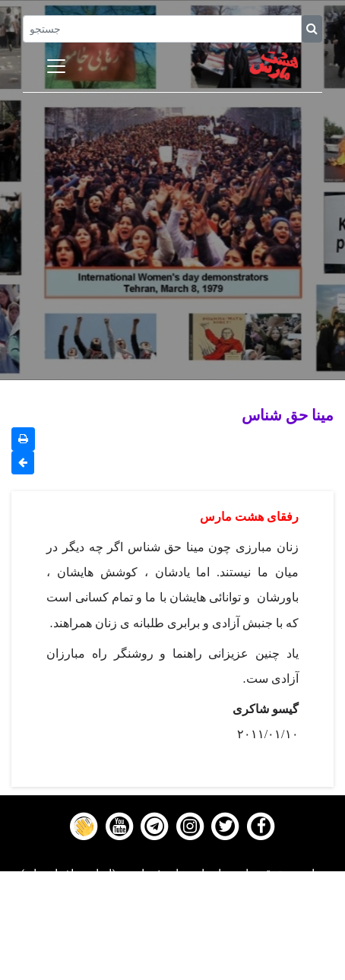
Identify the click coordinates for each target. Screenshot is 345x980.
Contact (172, 951)
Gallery (172, 932)
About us (173, 970)
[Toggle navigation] (56, 66)
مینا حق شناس (288, 415)
